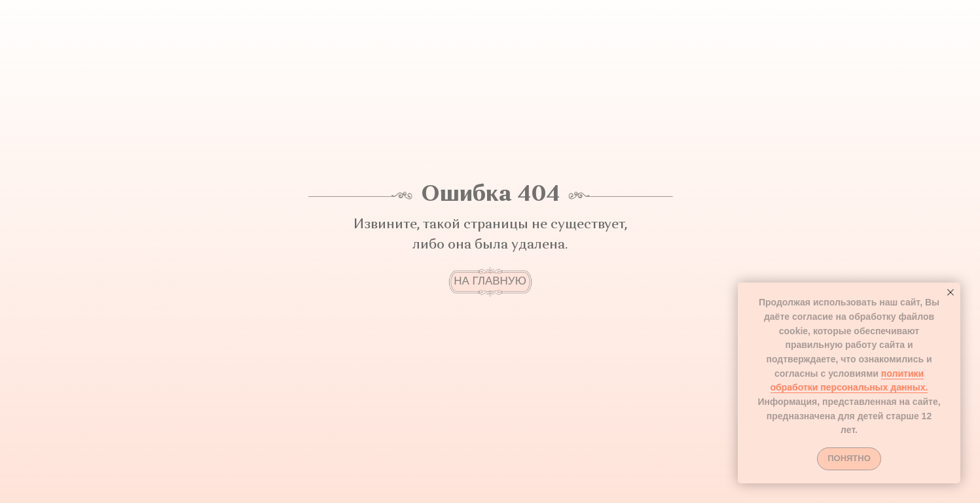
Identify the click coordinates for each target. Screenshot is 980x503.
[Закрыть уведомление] (951, 292)
